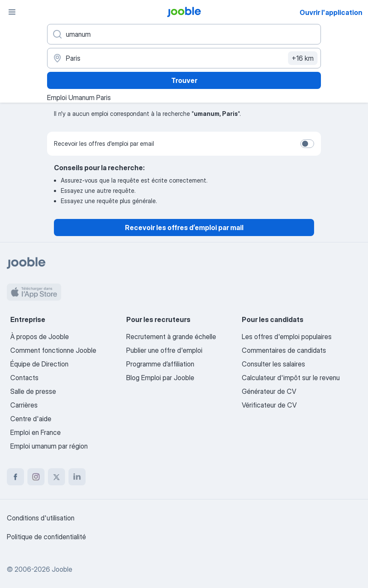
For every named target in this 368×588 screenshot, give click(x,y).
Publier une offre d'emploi (164, 350)
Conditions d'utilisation (41, 518)
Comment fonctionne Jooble (53, 350)
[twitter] (56, 477)
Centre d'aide (31, 419)
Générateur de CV (269, 391)
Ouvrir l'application (331, 12)
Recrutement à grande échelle (171, 337)
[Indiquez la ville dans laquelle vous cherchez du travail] (184, 58)
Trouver (184, 80)
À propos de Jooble (40, 337)
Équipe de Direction (39, 364)
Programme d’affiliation (160, 364)
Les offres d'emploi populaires (287, 337)
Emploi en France (36, 432)
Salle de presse (33, 391)
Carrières (24, 405)
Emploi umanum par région (49, 446)
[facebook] (15, 477)
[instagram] (36, 477)
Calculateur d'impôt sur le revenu (291, 378)
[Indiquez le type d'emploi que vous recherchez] (184, 34)
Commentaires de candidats (284, 350)
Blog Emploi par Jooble (160, 378)
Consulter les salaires (273, 364)
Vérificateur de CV (269, 405)
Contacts (24, 378)
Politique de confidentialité (46, 537)
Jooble (62, 569)
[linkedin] (77, 477)
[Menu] (12, 12)
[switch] (307, 144)
